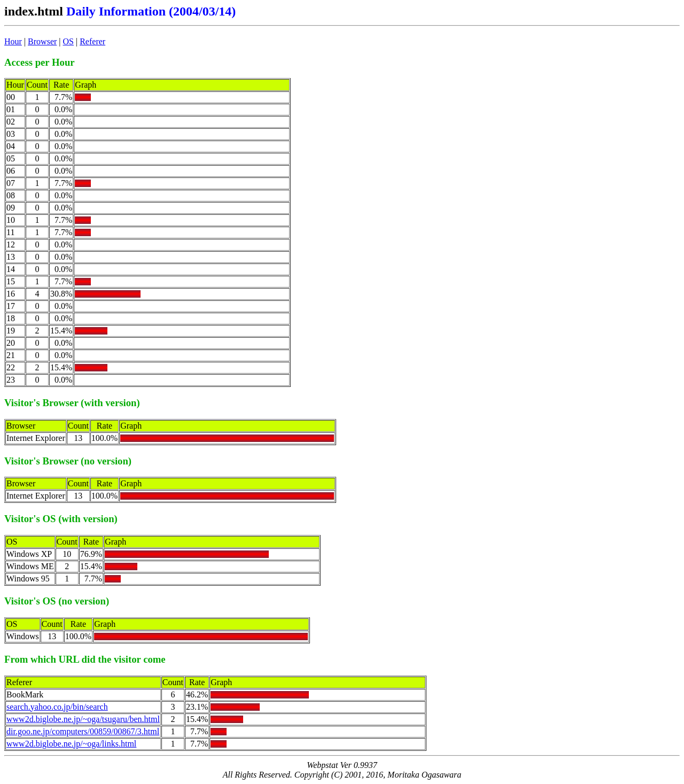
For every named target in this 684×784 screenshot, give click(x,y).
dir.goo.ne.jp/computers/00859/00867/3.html (83, 731)
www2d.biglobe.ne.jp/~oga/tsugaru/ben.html (83, 719)
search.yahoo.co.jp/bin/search (57, 707)
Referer (92, 41)
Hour (13, 41)
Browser (42, 41)
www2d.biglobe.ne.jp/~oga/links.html (71, 744)
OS (68, 41)
